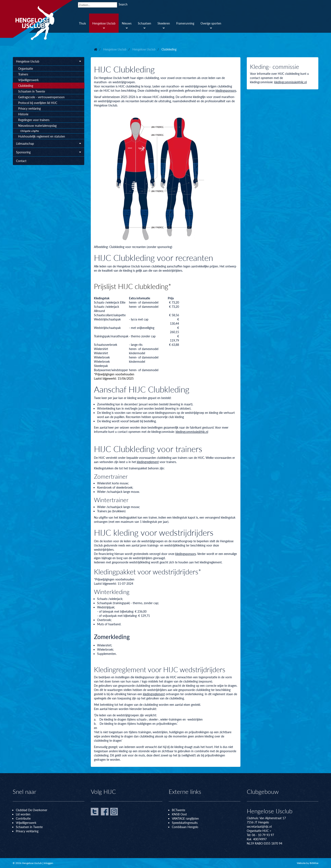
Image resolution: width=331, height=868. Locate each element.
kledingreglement (148, 462)
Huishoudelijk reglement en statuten (42, 136)
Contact (21, 161)
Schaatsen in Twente (32, 91)
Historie (23, 114)
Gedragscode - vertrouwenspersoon (41, 97)
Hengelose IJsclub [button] (49, 61)
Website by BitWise (308, 863)
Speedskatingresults (185, 823)
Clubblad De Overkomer (32, 810)
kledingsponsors (226, 90)
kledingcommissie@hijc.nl (192, 432)
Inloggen (48, 863)
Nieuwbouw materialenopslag (37, 125)
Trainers (23, 74)
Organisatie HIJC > (259, 831)
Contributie (23, 818)
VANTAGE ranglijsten (185, 818)
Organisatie (26, 68)
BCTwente (178, 810)
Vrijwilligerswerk (28, 80)
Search (123, 4)
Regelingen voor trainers (34, 120)
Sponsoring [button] (49, 152)
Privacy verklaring (29, 108)
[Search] (98, 5)
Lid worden (23, 814)
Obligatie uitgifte (30, 131)
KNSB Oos (179, 814)
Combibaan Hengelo (185, 827)
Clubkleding (26, 86)
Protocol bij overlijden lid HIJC (38, 103)
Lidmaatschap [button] (49, 143)
